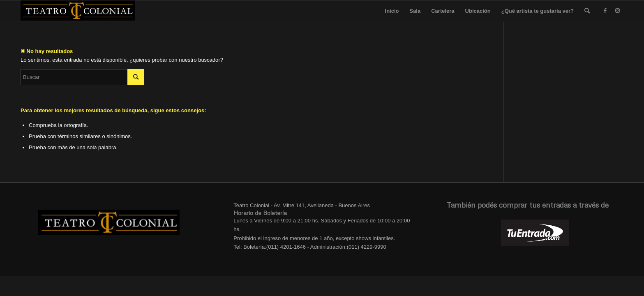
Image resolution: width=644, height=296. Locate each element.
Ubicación (478, 11)
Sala (415, 11)
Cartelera (443, 11)
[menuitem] (587, 11)
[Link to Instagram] (617, 11)
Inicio (392, 11)
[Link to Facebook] (605, 11)
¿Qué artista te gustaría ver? (538, 11)
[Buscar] (587, 11)
